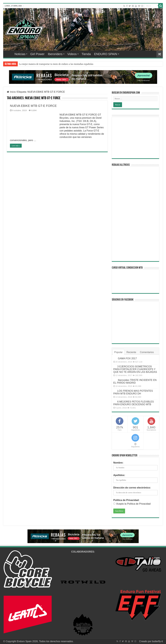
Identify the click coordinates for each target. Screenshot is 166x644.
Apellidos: (119, 475)
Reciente (131, 352)
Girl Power (37, 54)
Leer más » (16, 146)
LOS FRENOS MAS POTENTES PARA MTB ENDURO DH (133, 392)
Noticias (20, 54)
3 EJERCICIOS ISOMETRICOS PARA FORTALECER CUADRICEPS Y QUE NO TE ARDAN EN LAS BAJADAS (135, 369)
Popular (118, 352)
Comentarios (147, 352)
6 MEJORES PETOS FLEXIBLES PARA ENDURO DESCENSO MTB (134, 403)
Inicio (11, 92)
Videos (72, 54)
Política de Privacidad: (126, 500)
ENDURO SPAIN (106, 54)
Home (9, 54)
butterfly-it (157, 641)
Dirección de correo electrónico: (132, 488)
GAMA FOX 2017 (127, 358)
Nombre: (118, 463)
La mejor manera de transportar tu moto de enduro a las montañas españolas (56, 64)
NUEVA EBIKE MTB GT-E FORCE (33, 106)
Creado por (146, 641)
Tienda (86, 54)
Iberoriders (55, 54)
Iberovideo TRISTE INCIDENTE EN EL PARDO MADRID (135, 381)
